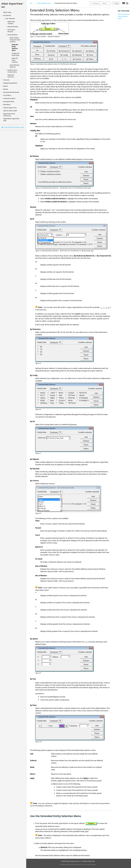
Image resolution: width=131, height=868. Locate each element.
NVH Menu (7, 105)
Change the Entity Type (16, 54)
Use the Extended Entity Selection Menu (124, 16)
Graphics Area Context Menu (12, 71)
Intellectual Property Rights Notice (71, 864)
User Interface (10, 18)
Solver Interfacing (9, 115)
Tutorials (6, 80)
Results (6, 89)
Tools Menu (7, 95)
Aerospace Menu (9, 101)
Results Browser (13, 27)
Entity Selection (13, 35)
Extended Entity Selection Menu (15, 47)
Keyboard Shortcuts (11, 76)
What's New (7, 12)
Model (5, 86)
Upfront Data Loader (10, 111)
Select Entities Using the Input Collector (15, 40)
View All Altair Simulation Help (14, 127)
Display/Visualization (10, 83)
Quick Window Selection (15, 66)
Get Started (7, 15)
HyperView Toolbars (11, 22)
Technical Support (90, 864)
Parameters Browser (11, 31)
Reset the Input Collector (15, 60)
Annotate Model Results (11, 92)
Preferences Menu (9, 98)
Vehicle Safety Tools (10, 108)
